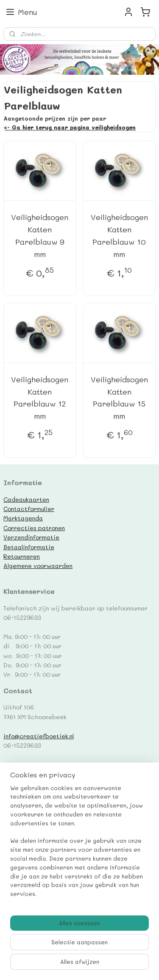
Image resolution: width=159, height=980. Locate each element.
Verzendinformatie (31, 537)
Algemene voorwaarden (38, 565)
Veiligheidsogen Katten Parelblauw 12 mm (40, 397)
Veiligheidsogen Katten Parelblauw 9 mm (40, 235)
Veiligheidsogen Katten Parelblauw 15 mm (119, 397)
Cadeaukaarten (26, 499)
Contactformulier (29, 508)
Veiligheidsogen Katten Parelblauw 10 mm (119, 235)
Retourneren (22, 556)
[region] (79, 844)
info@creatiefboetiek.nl (39, 736)
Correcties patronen (34, 528)
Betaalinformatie (29, 547)
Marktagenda (23, 518)
